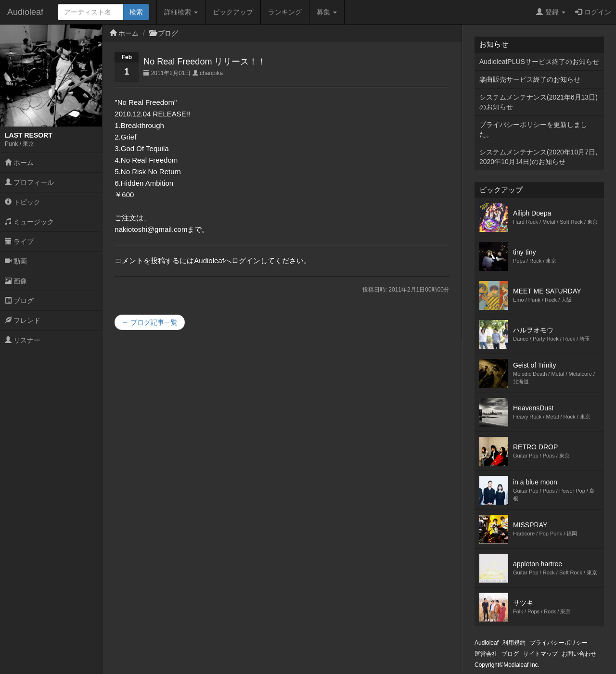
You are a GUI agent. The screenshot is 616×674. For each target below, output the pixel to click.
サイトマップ (540, 654)
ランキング (285, 12)
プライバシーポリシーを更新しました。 (533, 129)
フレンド (23, 320)
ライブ (19, 242)
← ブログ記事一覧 (150, 322)
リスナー (23, 340)
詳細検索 (181, 12)
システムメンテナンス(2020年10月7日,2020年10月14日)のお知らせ (538, 157)
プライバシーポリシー (559, 643)
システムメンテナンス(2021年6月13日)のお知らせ (539, 102)
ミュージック (29, 222)
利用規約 (514, 643)
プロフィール (29, 182)
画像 (16, 281)
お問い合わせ (579, 654)
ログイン (593, 12)
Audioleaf (25, 12)
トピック (23, 202)
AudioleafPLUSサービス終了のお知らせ (539, 62)
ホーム (19, 163)
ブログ (19, 301)
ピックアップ (233, 12)
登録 (551, 12)
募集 (327, 12)
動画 (16, 261)
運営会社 (486, 654)
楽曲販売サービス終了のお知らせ (530, 79)
